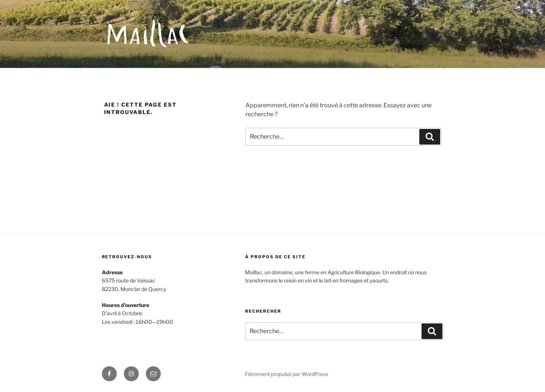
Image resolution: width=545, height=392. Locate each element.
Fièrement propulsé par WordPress (287, 374)
